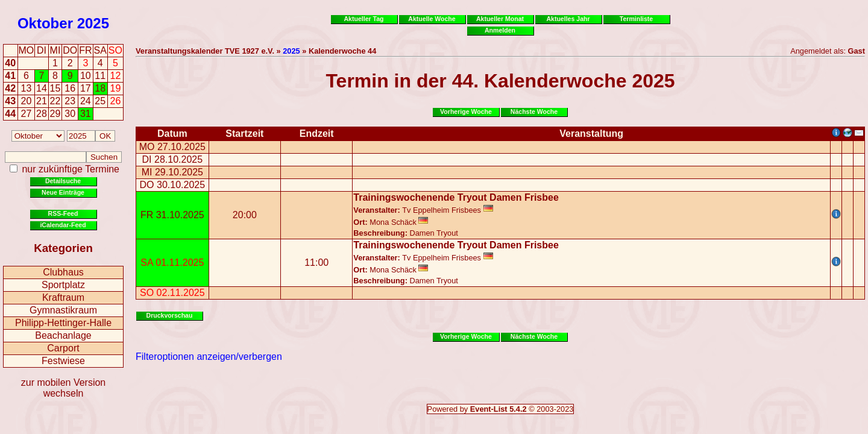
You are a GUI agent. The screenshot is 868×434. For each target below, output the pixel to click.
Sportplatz (63, 285)
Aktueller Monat (500, 19)
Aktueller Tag (363, 19)
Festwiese (63, 361)
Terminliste (636, 19)
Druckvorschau (170, 315)
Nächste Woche (534, 112)
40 (10, 63)
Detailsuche (63, 181)
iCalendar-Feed (63, 225)
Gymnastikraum (63, 310)
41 (10, 76)
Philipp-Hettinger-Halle (63, 323)
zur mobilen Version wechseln (64, 388)
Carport (63, 348)
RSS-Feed (63, 213)
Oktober (45, 23)
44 (10, 114)
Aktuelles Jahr (568, 19)
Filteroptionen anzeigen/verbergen (209, 357)
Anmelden (500, 30)
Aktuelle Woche (432, 19)
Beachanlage (63, 335)
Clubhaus (63, 272)
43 (10, 101)
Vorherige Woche (466, 112)
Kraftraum (63, 297)
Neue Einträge (63, 192)
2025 (93, 23)
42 (10, 88)
